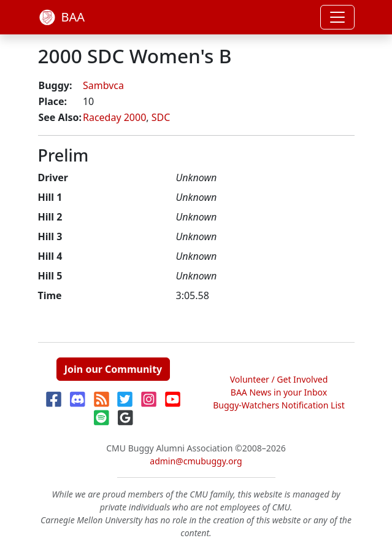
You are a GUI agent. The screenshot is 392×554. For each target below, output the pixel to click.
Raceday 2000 (114, 117)
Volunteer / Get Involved (279, 379)
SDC (161, 117)
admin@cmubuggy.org (196, 461)
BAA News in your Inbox (279, 392)
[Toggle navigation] (337, 17)
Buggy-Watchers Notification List (279, 405)
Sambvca (103, 85)
